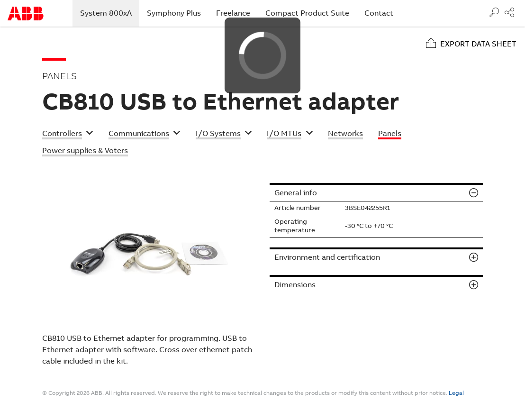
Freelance (233, 13)
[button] (68, 135)
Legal (456, 393)
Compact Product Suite (307, 13)
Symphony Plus (174, 13)
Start (26, 14)
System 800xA (110, 13)
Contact (379, 13)
